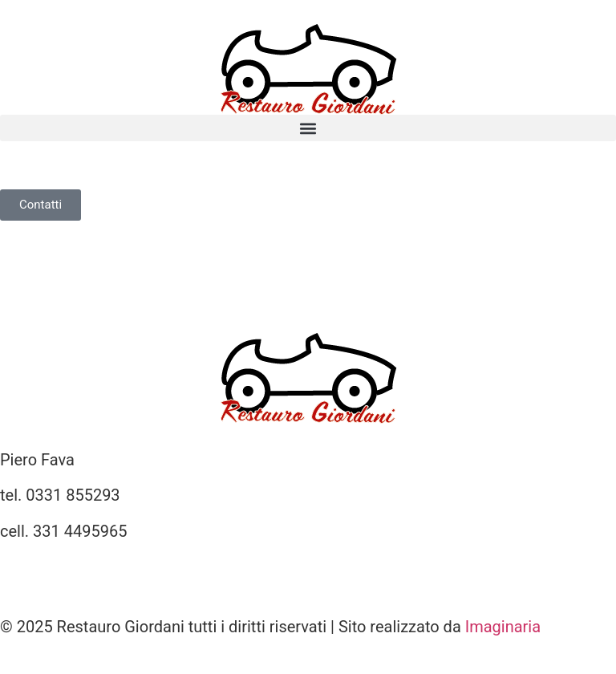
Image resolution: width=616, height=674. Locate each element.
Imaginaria (503, 627)
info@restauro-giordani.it (89, 566)
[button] (308, 128)
